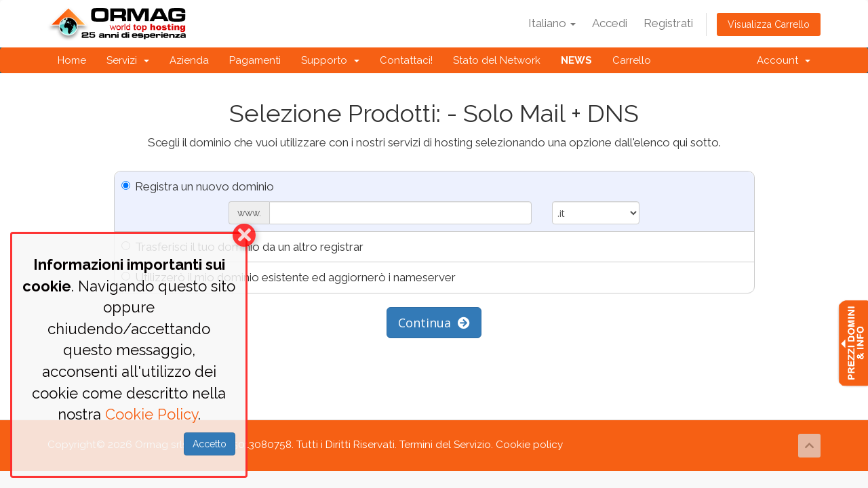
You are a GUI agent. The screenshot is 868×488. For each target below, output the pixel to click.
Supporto (330, 60)
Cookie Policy (152, 414)
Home (72, 60)
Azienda (189, 60)
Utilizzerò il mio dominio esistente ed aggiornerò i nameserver (289, 277)
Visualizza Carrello (769, 24)
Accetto (210, 444)
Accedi (610, 23)
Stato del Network (497, 60)
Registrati (668, 23)
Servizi (128, 60)
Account (784, 60)
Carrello (632, 60)
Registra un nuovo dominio (198, 186)
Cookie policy (529, 445)
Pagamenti (255, 60)
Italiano (552, 23)
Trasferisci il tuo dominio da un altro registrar (242, 247)
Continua (434, 323)
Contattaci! (406, 60)
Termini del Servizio (445, 445)
